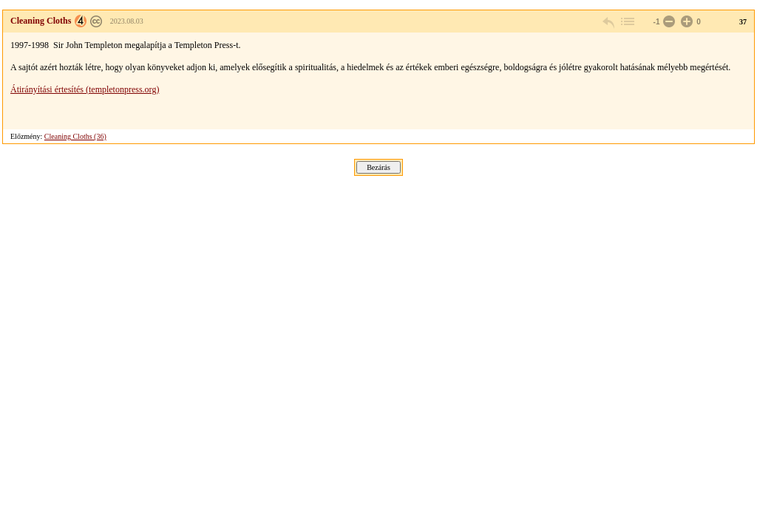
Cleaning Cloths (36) (75, 136)
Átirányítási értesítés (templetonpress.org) (85, 89)
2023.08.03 (127, 21)
